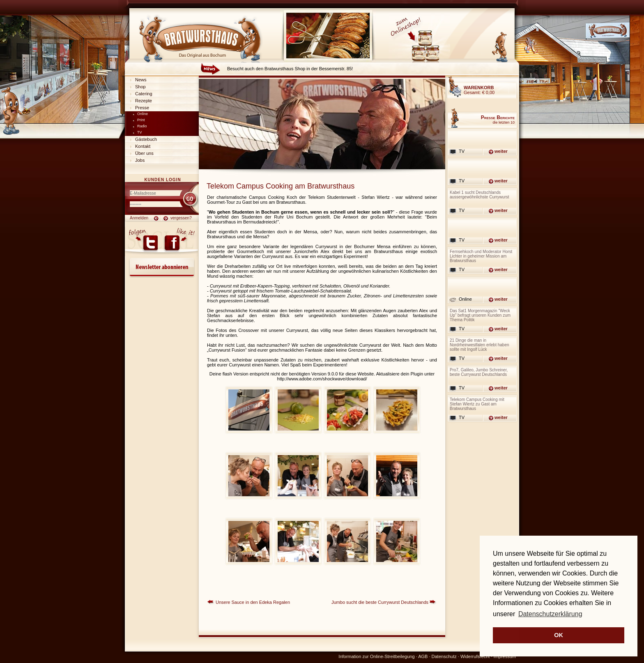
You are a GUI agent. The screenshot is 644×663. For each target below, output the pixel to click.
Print (141, 120)
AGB (423, 656)
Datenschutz (444, 656)
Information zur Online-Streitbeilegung (376, 656)
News (141, 80)
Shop (140, 87)
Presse (142, 108)
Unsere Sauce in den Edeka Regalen (253, 602)
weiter (501, 151)
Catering (144, 94)
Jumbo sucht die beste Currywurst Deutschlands (380, 602)
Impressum (505, 656)
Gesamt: (479, 90)
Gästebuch (146, 139)
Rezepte (144, 101)
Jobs (140, 160)
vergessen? (181, 218)
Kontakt (143, 146)
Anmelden (139, 218)
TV (140, 132)
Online (143, 114)
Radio (142, 126)
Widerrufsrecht (475, 656)
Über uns (144, 153)
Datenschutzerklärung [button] (550, 614)
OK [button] (559, 635)
